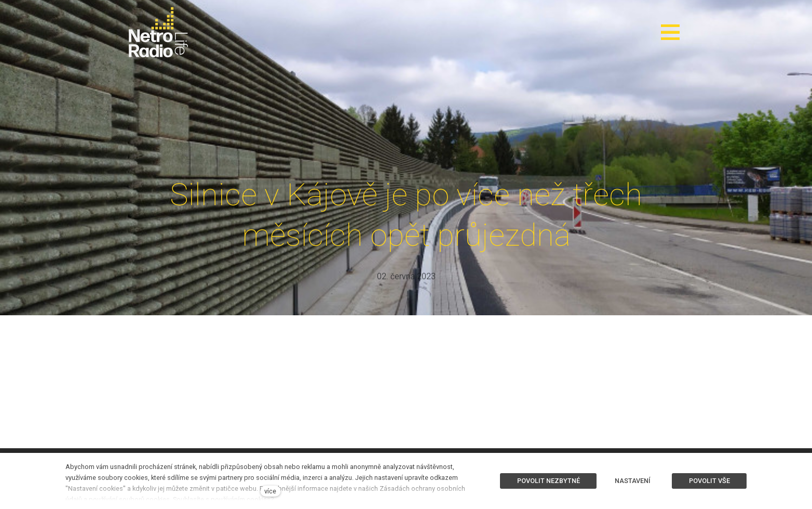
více (270, 491)
